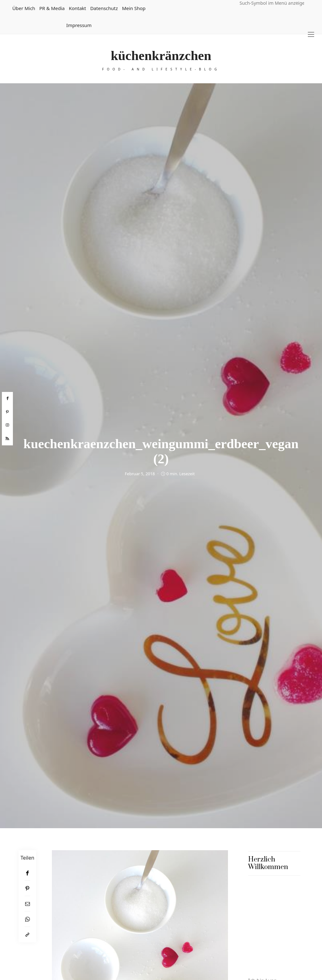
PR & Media (52, 8)
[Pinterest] (27, 888)
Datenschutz (104, 8)
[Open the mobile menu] (311, 34)
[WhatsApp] (27, 919)
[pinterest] (7, 412)
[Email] (27, 904)
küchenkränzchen (161, 56)
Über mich (24, 8)
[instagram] (7, 425)
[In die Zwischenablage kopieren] (27, 935)
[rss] (7, 439)
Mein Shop (134, 8)
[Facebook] (27, 873)
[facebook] (7, 399)
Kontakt (78, 8)
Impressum (79, 25)
